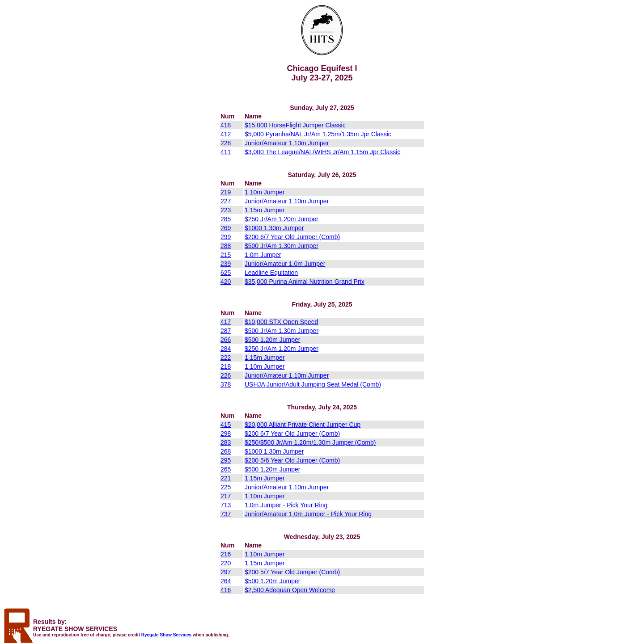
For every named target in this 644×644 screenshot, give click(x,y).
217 (226, 496)
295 (226, 460)
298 (226, 434)
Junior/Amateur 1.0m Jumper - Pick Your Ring (308, 514)
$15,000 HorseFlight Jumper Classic (295, 125)
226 (226, 375)
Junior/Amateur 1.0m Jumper (285, 264)
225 (226, 487)
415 (226, 425)
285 (226, 219)
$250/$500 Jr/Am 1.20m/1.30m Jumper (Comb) (310, 442)
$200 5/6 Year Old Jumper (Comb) (292, 460)
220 (226, 563)
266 (226, 340)
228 (226, 143)
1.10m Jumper (265, 192)
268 (226, 451)
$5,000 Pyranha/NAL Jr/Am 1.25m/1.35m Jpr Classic (318, 134)
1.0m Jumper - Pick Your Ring (286, 505)
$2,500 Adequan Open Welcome (290, 590)
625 (226, 273)
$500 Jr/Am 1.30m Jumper (282, 246)
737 (226, 514)
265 (226, 469)
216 (226, 554)
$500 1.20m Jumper (273, 340)
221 (226, 478)
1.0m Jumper (263, 255)
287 (226, 331)
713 (226, 505)
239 (226, 264)
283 (226, 442)
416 (226, 590)
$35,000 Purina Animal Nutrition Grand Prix (305, 282)
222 (226, 358)
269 (226, 228)
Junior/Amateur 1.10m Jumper (287, 143)
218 (226, 366)
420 (226, 282)
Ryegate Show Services (166, 635)
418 (226, 125)
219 (226, 192)
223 (226, 210)
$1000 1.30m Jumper (274, 228)
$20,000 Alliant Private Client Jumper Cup (303, 425)
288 (226, 246)
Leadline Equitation (271, 273)
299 (226, 237)
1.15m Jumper (265, 210)
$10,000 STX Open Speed (281, 322)
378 (226, 384)
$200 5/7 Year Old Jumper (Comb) (292, 572)
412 (226, 134)
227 (226, 201)
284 (226, 349)
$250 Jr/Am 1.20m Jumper (282, 219)
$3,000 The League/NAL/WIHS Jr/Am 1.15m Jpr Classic (322, 152)
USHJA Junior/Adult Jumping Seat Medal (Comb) (313, 384)
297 (226, 572)
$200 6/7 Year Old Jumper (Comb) (292, 237)
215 (226, 255)
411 (226, 152)
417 (226, 322)
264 (226, 581)
